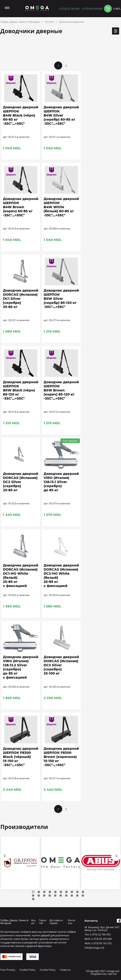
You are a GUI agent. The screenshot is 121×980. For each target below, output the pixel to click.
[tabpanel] (20, 863)
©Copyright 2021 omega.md (103, 971)
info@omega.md (94, 948)
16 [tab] (61, 896)
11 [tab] (33, 896)
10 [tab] (83, 892)
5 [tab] (55, 892)
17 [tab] (66, 896)
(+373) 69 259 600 (92, 9)
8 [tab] (72, 892)
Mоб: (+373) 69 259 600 (98, 939)
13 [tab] (44, 896)
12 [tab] (39, 896)
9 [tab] (77, 892)
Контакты (72, 922)
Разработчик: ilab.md (104, 974)
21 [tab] (33, 899)
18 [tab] (72, 896)
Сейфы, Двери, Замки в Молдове (20, 22)
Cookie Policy (27, 970)
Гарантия (43, 922)
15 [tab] (55, 896)
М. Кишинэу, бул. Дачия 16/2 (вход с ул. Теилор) (102, 929)
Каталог (50, 22)
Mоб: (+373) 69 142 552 (98, 943)
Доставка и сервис (56, 922)
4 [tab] (50, 892)
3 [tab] (44, 892)
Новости (65, 970)
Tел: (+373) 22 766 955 (98, 934)
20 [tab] (83, 896)
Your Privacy (8, 970)
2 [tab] (39, 892)
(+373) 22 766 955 (69, 9)
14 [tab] (50, 896)
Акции (33, 922)
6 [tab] (61, 892)
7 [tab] (66, 892)
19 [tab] (77, 896)
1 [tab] (33, 892)
